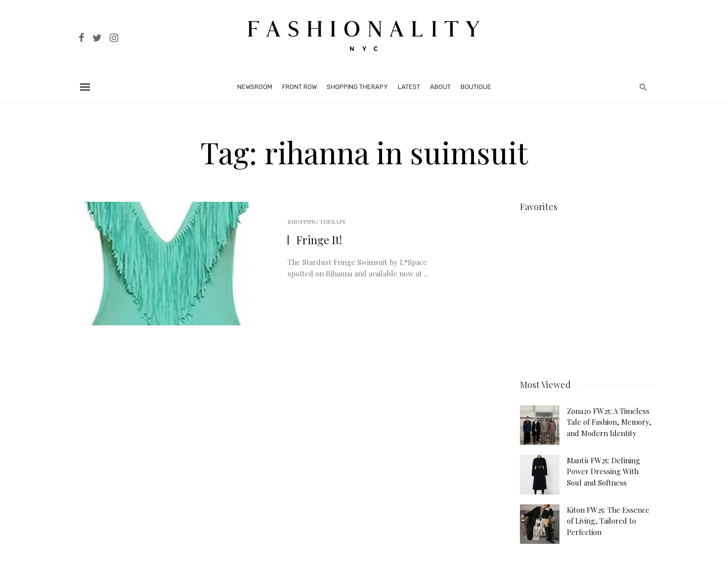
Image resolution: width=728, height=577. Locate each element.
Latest (409, 87)
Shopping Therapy (357, 87)
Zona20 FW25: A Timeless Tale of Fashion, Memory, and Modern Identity (609, 421)
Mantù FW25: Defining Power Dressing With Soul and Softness (603, 470)
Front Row (300, 87)
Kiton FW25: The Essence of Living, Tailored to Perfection (608, 519)
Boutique (476, 87)
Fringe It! (319, 240)
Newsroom (255, 87)
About (440, 87)
